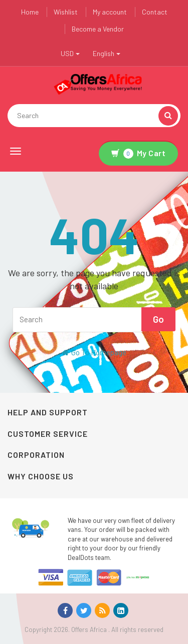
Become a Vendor (98, 29)
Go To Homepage (94, 352)
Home (30, 12)
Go (158, 319)
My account (110, 12)
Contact (155, 12)
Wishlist (66, 12)
